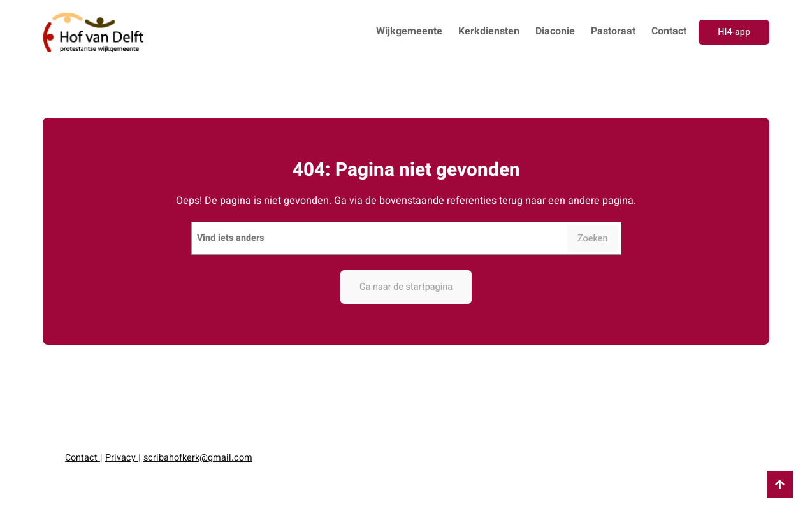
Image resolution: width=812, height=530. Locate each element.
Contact (83, 458)
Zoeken (592, 239)
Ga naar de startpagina (406, 287)
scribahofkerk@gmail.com (198, 458)
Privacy (122, 458)
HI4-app (734, 32)
